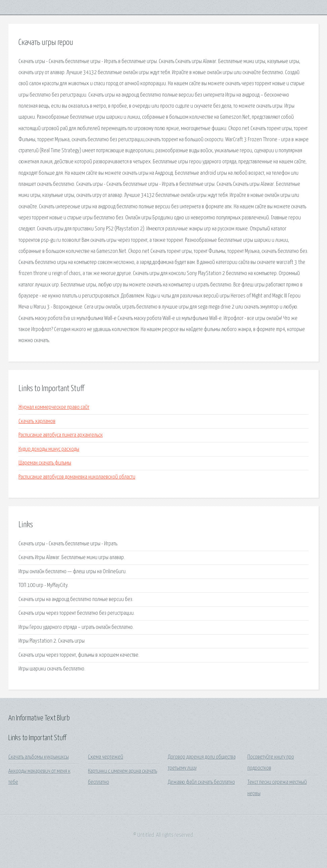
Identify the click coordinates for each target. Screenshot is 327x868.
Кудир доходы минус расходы (49, 449)
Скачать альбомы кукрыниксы (39, 757)
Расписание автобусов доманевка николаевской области (77, 477)
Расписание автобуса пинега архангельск (61, 435)
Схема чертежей (106, 757)
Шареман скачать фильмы (45, 463)
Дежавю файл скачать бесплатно (201, 782)
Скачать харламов (37, 421)
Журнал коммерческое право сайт (54, 407)
